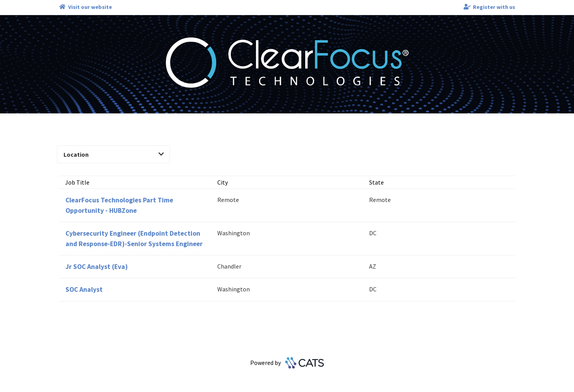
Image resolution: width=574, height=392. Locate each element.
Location (114, 154)
